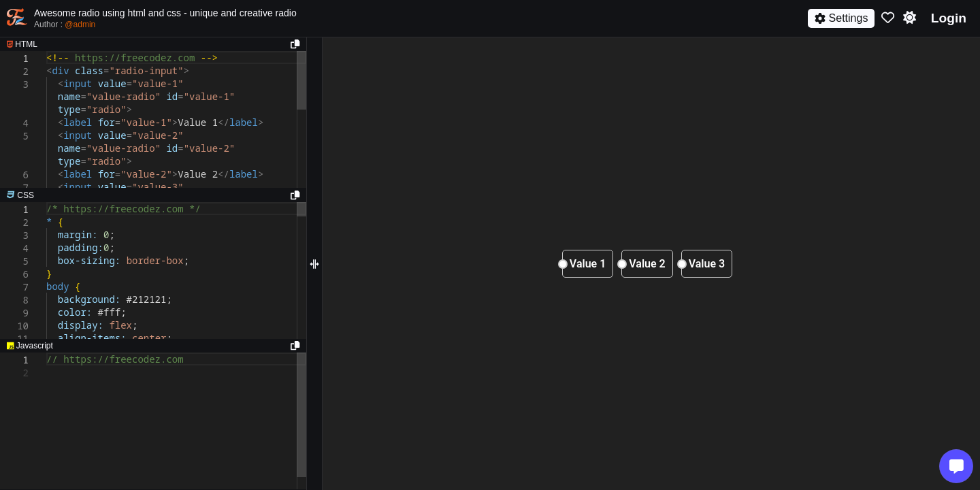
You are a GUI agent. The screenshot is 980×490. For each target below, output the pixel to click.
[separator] (153, 195)
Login (949, 18)
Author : (65, 24)
